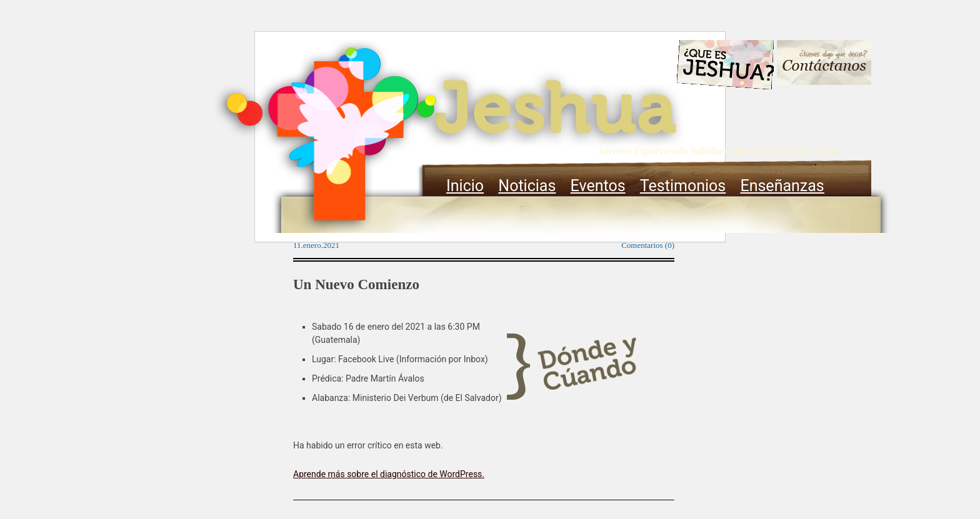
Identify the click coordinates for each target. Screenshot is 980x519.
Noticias (527, 186)
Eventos (598, 186)
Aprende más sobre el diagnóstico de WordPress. (389, 474)
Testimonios (683, 186)
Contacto (824, 64)
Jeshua (450, 136)
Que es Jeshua (725, 67)
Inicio (465, 186)
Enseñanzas (782, 186)
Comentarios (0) (648, 245)
